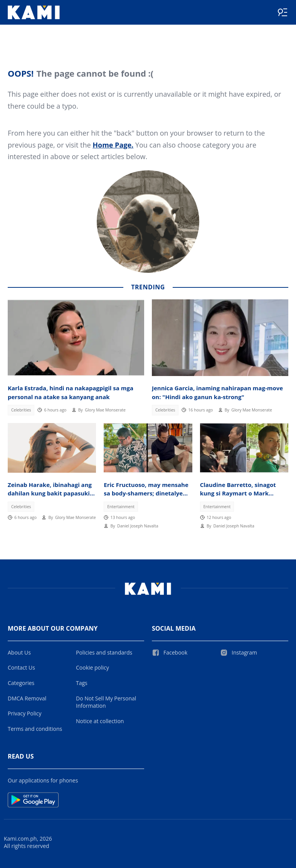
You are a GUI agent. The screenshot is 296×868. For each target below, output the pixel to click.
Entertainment (121, 507)
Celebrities (21, 410)
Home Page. (113, 145)
